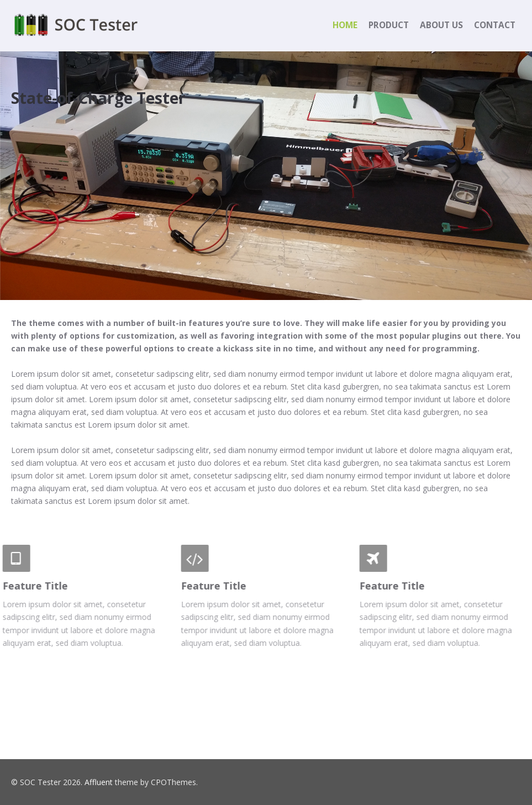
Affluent (99, 782)
